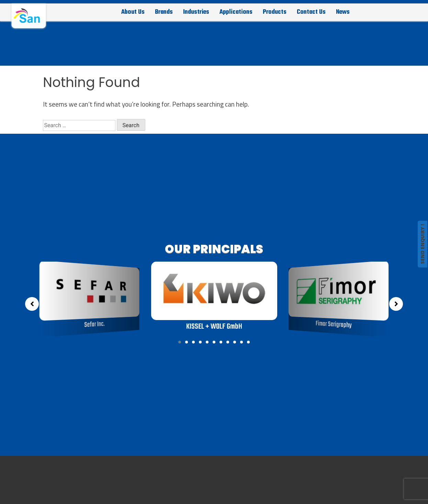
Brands (164, 12)
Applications (236, 12)
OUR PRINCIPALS (214, 249)
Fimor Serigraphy (334, 325)
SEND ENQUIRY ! (422, 244)
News (343, 12)
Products (275, 12)
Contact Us (311, 12)
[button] (180, 342)
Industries (196, 12)
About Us (133, 12)
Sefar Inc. (95, 325)
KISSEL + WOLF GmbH (214, 327)
